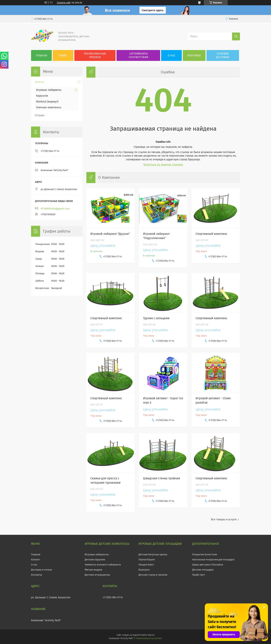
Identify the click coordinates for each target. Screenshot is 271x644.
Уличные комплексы (49, 107)
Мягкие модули (93, 570)
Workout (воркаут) (47, 102)
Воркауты (144, 570)
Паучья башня (147, 560)
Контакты (194, 56)
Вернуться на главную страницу (163, 165)
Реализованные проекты (95, 55)
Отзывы (40, 115)
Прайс (63, 56)
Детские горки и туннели (153, 575)
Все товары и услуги (224, 519)
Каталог (40, 82)
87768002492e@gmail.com (55, 209)
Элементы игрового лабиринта (103, 565)
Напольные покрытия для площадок (213, 560)
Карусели (42, 96)
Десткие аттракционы (97, 575)
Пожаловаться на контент (149, 638)
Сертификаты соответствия (139, 55)
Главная (41, 56)
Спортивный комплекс (211, 234)
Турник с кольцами (156, 318)
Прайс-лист (199, 575)
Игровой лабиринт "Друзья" (110, 234)
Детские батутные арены (153, 554)
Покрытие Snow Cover (205, 554)
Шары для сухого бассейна (208, 565)
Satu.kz (151, 635)
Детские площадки (203, 570)
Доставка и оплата (41, 570)
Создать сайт (64, 3)
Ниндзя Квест (146, 565)
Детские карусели (95, 560)
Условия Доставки (223, 55)
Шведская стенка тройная (162, 478)
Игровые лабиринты (49, 90)
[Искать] (236, 36)
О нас (172, 56)
